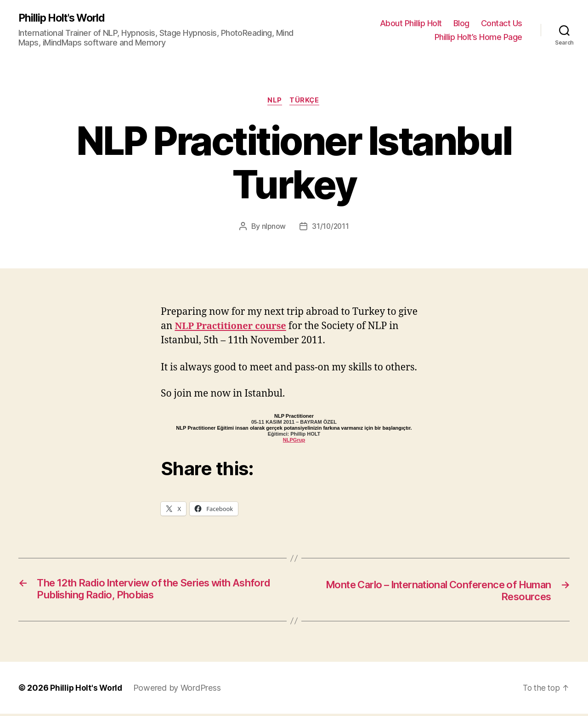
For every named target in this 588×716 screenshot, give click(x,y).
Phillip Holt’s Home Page (478, 37)
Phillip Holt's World (64, 18)
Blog (461, 23)
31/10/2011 (331, 227)
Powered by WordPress (179, 690)
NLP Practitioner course (233, 327)
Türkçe (306, 102)
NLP (275, 102)
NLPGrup (294, 441)
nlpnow (273, 227)
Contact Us (502, 23)
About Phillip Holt (411, 23)
